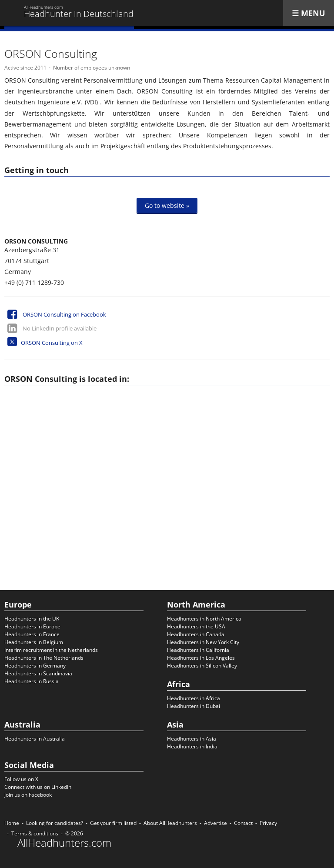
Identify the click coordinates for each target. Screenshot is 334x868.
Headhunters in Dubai (194, 706)
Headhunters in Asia (192, 739)
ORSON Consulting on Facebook (64, 314)
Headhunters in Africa (194, 698)
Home (12, 823)
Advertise (215, 823)
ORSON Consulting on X (52, 343)
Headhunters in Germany (35, 666)
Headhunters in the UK (32, 619)
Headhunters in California (198, 650)
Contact (243, 823)
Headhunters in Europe (32, 626)
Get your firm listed (113, 823)
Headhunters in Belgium (34, 642)
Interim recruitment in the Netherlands (51, 650)
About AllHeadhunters (170, 823)
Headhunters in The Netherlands (44, 658)
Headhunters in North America (204, 619)
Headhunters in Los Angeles (201, 658)
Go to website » (167, 205)
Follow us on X (21, 779)
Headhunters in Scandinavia (38, 673)
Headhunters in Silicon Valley (202, 666)
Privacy (268, 823)
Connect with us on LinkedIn (38, 787)
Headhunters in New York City (203, 642)
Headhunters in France (32, 634)
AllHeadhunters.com (64, 843)
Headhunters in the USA (196, 626)
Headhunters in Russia (32, 681)
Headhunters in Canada (196, 634)
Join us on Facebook (28, 795)
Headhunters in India (192, 746)
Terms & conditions (35, 833)
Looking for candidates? (55, 823)
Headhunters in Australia (35, 739)
